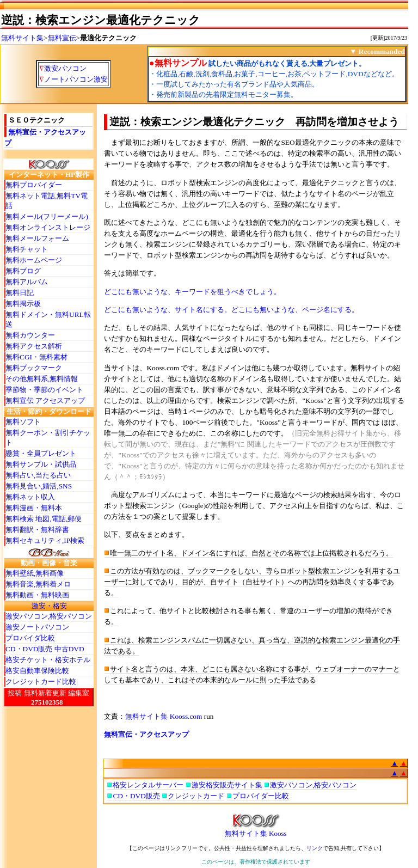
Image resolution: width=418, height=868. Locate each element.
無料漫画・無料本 (34, 508)
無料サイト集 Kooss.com (164, 716)
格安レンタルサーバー (148, 785)
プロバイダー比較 (261, 796)
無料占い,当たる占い (38, 475)
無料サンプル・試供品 (41, 464)
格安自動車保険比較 (37, 671)
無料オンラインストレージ (48, 227)
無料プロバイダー (34, 185)
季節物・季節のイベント (44, 390)
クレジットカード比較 (41, 681)
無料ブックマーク (34, 368)
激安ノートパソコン (37, 627)
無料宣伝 (62, 38)
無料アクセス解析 (34, 346)
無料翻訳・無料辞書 (37, 530)
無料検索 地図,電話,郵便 (44, 519)
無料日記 (20, 293)
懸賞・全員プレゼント (41, 453)
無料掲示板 (23, 304)
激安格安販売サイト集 (227, 785)
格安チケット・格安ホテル (48, 660)
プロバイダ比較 (30, 638)
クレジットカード (196, 796)
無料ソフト (23, 422)
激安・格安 (49, 606)
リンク (315, 848)
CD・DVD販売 (136, 796)
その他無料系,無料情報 (42, 379)
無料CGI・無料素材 (36, 357)
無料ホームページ (34, 260)
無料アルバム (27, 282)
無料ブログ (23, 271)
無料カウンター (30, 335)
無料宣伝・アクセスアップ (146, 734)
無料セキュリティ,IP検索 (45, 540)
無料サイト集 (22, 38)
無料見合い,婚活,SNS (39, 486)
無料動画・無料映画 (37, 595)
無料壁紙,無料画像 (35, 573)
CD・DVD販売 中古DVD (45, 649)
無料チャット (27, 249)
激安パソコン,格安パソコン (49, 616)
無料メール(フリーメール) (47, 216)
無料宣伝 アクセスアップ (45, 401)
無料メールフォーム (37, 238)
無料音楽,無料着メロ (38, 584)
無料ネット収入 (30, 497)
